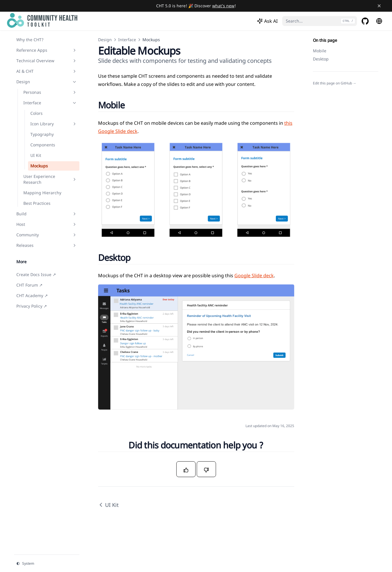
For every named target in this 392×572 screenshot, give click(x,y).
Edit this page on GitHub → (335, 83)
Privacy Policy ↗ (32, 306)
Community (47, 235)
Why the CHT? (30, 40)
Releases (47, 245)
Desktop (321, 59)
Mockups (39, 166)
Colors (36, 113)
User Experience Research (50, 179)
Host (47, 224)
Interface (50, 103)
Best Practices (37, 203)
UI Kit (36, 155)
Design (47, 82)
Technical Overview (47, 61)
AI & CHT (47, 71)
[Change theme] (47, 564)
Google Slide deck (254, 275)
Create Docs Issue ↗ (36, 274)
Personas (50, 92)
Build (47, 214)
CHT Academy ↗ (32, 295)
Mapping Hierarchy (42, 193)
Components (43, 145)
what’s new (223, 6)
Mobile (320, 51)
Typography (42, 134)
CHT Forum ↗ (29, 285)
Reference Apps (47, 50)
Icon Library (54, 124)
